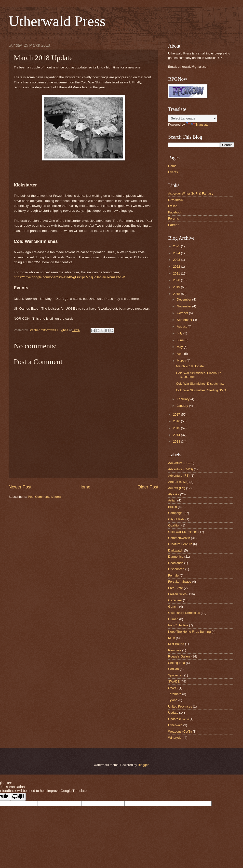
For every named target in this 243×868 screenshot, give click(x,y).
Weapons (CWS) (180, 731)
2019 (177, 287)
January (183, 406)
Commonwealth (179, 538)
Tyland (173, 700)
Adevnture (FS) (179, 463)
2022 (177, 267)
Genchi (173, 607)
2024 (177, 253)
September (185, 320)
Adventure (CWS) (181, 469)
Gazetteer (175, 600)
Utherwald (175, 725)
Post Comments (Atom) (44, 497)
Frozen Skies (177, 594)
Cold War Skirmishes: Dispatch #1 (200, 384)
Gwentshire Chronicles (184, 613)
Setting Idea (177, 663)
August (182, 326)
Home (84, 487)
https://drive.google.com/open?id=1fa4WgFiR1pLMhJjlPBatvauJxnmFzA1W (69, 277)
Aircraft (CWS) (178, 482)
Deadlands (176, 563)
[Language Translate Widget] (193, 118)
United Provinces (180, 706)
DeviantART (177, 200)
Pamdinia (175, 650)
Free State (175, 588)
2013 (177, 441)
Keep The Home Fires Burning (189, 632)
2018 (177, 294)
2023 (177, 260)
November (184, 306)
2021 (177, 273)
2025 (177, 246)
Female (173, 575)
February (183, 399)
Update (173, 713)
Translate (197, 125)
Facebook (175, 212)
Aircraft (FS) (177, 488)
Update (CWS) (178, 719)
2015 (177, 428)
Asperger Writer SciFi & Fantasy (191, 193)
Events (173, 172)
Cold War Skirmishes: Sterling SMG (201, 390)
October (183, 313)
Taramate (175, 694)
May (180, 347)
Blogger (143, 765)
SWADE (174, 681)
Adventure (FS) (179, 476)
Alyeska (174, 494)
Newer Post (20, 487)
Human (173, 619)
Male (172, 638)
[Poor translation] (18, 797)
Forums (174, 218)
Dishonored (176, 569)
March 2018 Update (190, 366)
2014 (177, 435)
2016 (177, 421)
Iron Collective (178, 625)
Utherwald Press (57, 21)
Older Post (148, 487)
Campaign (175, 513)
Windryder (175, 738)
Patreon (174, 225)
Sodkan (174, 669)
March (182, 361)
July (180, 333)
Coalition (174, 525)
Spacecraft (176, 675)
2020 (177, 280)
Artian (172, 500)
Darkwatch (176, 550)
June (181, 340)
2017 (177, 414)
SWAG (173, 688)
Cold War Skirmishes (183, 532)
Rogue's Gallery (179, 656)
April (180, 354)
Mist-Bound (176, 644)
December (184, 299)
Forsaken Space (180, 582)
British (173, 507)
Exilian (173, 206)
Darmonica (176, 557)
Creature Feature (180, 544)
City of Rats (176, 519)
